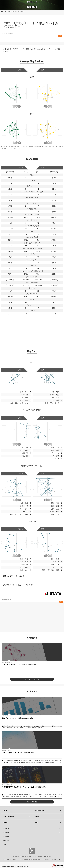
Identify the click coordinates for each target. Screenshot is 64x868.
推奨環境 (21, 856)
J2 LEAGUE (6, 833)
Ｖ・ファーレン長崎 (49, 726)
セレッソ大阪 (58, 762)
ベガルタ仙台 (58, 726)
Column (6, 823)
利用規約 (16, 856)
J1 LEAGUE (6, 829)
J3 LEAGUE (6, 837)
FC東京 (53, 760)
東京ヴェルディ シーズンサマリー (16, 576)
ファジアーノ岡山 (39, 726)
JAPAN (37, 816)
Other (5, 844)
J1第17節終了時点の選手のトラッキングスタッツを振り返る (24, 787)
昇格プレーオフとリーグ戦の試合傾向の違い (18, 718)
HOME (5, 810)
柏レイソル (48, 760)
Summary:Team (40, 810)
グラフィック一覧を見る (32, 679)
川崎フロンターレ (18, 762)
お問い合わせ (47, 856)
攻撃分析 (5, 726)
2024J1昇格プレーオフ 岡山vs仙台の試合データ (19, 664)
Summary (6, 840)
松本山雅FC (35, 728)
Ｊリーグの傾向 (27, 726)
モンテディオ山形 (8, 728)
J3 (34, 726)
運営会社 (40, 856)
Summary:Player (9, 816)
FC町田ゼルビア (9, 762)
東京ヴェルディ (10, 797)
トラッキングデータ (8, 760)
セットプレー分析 (18, 726)
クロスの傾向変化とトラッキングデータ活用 (18, 753)
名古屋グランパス (35, 762)
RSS (60, 36)
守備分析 (10, 726)
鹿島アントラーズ (34, 760)
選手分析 (16, 795)
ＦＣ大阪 (40, 728)
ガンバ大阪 (51, 762)
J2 (32, 726)
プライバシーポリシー (31, 856)
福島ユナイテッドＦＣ (25, 728)
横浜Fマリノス (27, 762)
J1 (28, 760)
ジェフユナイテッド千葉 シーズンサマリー (19, 585)
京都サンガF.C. (44, 762)
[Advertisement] (32, 329)
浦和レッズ (41, 760)
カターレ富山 (16, 728)
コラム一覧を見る (32, 802)
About (36, 823)
